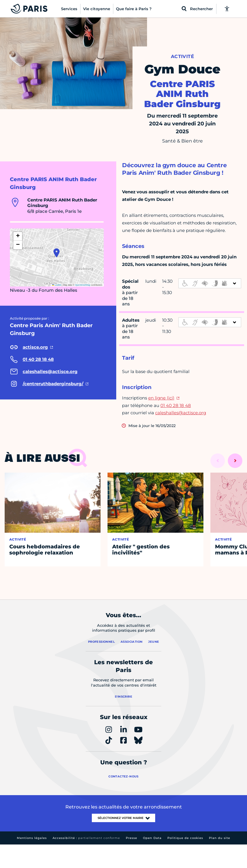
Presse (131, 838)
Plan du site (220, 838)
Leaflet (57, 285)
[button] (57, 253)
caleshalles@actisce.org (181, 413)
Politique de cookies (185, 838)
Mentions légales (32, 838)
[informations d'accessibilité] (210, 283)
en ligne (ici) (161, 398)
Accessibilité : (86, 838)
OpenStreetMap (83, 285)
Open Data (152, 838)
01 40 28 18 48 (176, 405)
